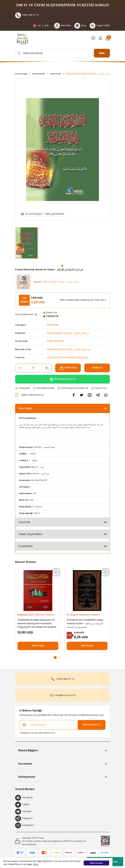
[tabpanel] (27, 245)
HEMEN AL (97, 368)
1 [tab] (62, 266)
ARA (102, 53)
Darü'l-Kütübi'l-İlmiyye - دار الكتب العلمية (68, 333)
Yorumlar (24, 522)
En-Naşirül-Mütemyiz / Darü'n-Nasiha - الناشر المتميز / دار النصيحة (85, 615)
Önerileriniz (26, 546)
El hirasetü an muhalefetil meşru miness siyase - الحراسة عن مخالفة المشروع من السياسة (85, 624)
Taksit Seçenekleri (30, 534)
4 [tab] (66, 658)
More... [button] (36, 864)
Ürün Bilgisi (25, 408)
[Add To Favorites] (44, 388)
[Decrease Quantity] (20, 368)
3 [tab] (62, 658)
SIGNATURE (53, 325)
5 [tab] (70, 658)
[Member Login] (100, 38)
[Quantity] (33, 368)
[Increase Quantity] (46, 368)
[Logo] (22, 38)
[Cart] (108, 38)
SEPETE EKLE (68, 368)
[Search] (62, 53)
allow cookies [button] (96, 863)
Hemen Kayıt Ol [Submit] (92, 725)
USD (47, 25)
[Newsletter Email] (62, 725)
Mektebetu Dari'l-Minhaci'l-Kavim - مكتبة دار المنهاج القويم (37, 615)
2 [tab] (59, 658)
